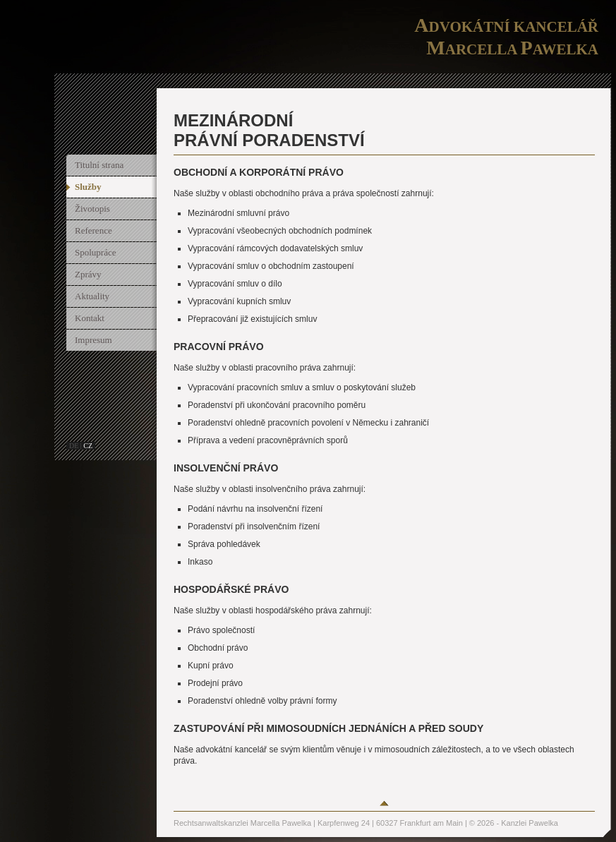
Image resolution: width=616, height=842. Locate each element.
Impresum (93, 340)
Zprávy (88, 274)
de (74, 446)
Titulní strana (99, 165)
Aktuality (92, 296)
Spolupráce (95, 252)
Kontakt (90, 318)
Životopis (92, 209)
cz (88, 446)
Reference (93, 230)
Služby (88, 187)
